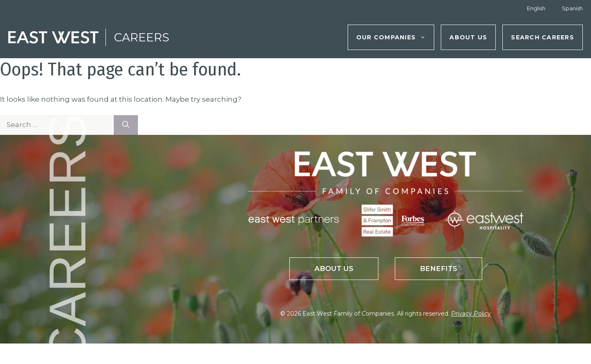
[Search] (126, 125)
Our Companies (395, 37)
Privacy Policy (471, 314)
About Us (468, 37)
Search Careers (543, 37)
